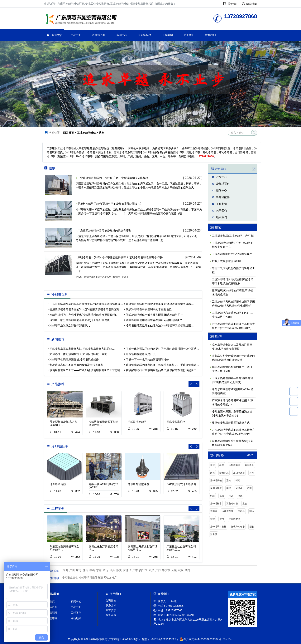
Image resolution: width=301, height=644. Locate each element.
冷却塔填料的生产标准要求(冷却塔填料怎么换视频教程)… (84, 315)
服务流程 (111, 615)
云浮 (151, 570)
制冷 (252, 511)
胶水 (222, 519)
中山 (92, 570)
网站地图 (252, 4)
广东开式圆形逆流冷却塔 (227, 261)
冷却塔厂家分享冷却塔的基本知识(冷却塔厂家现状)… (81, 320)
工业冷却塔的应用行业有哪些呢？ (232, 254)
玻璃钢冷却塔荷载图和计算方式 (231, 423)
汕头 (112, 570)
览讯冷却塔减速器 (138, 484)
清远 (106, 570)
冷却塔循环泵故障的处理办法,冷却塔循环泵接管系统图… (160, 325)
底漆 (222, 496)
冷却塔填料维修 (88, 578)
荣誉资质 (111, 610)
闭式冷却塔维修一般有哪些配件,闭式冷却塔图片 (155, 315)
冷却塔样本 (216, 504)
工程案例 (167, 35)
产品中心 (76, 35)
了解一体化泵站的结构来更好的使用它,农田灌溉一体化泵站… (163, 349)
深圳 (65, 570)
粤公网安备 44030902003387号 (200, 639)
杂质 (213, 465)
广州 (72, 570)
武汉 (181, 570)
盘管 (245, 504)
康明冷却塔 (90, 277)
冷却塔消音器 (58, 484)
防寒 (124, 277)
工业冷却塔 (232, 504)
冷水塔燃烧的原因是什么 (141, 354)
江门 (158, 570)
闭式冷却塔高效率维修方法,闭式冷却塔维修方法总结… (82, 349)
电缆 (213, 496)
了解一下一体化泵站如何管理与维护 (147, 359)
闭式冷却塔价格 (176, 422)
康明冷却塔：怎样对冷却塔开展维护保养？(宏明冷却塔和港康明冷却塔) (120, 257)
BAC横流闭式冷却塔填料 (181, 484)
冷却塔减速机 (70, 578)
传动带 (117, 277)
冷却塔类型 (234, 465)
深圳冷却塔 (216, 488)
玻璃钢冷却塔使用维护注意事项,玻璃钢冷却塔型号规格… (160, 304)
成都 (188, 570)
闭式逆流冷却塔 (137, 422)
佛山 (85, 570)
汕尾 (174, 570)
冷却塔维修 (51, 618)
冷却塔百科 (99, 35)
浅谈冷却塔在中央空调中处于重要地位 (149, 309)
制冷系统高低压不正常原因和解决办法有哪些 (76, 365)
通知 (229, 481)
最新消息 (224, 473)
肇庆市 (166, 570)
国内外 (241, 511)
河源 (126, 570)
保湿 (213, 519)
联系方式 (111, 605)
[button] (197, 384)
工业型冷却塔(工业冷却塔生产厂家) (233, 236)
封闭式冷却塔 (104, 277)
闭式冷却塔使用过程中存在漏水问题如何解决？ (154, 320)
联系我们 (210, 35)
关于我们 (233, 4)
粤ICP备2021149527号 (165, 639)
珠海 (79, 570)
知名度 (214, 534)
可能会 (239, 488)
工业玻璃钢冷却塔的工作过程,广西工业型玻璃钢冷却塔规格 (113, 178)
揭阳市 (143, 570)
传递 (231, 496)
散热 (213, 473)
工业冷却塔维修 (82, 20)
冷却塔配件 (145, 35)
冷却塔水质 (239, 473)
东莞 (99, 570)
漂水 (240, 496)
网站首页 (57, 35)
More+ (251, 455)
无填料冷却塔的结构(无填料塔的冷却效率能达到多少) (109, 204)
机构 (222, 465)
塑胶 (252, 527)
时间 (238, 481)
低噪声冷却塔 (238, 527)
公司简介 (111, 601)
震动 (252, 473)
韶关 (119, 570)
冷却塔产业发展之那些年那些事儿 (70, 325)
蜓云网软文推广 (107, 578)
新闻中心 (122, 35)
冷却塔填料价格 (218, 527)
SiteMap (228, 639)
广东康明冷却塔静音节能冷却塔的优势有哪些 (104, 231)
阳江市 (134, 570)
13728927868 (294, 391)
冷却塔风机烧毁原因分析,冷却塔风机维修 (74, 359)
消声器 (214, 511)
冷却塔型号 (227, 511)
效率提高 (249, 465)
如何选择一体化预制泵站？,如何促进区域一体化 (78, 354)
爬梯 (229, 488)
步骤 (249, 488)
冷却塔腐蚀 (216, 481)
